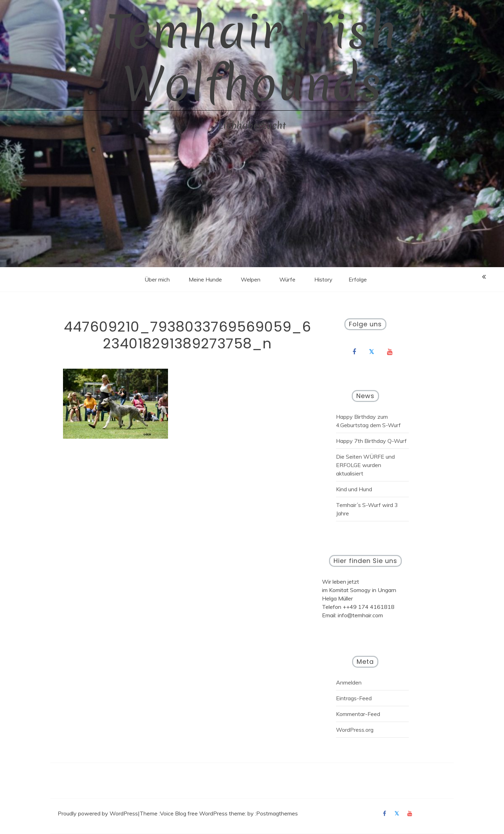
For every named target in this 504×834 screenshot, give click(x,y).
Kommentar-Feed (358, 714)
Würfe (287, 279)
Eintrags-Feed (354, 698)
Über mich (157, 279)
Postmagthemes (277, 813)
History (323, 279)
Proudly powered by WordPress (98, 813)
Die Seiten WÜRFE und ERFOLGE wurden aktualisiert (365, 465)
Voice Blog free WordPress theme (202, 813)
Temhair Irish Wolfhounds (252, 58)
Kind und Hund (354, 489)
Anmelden (349, 682)
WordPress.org (355, 730)
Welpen (251, 279)
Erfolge (358, 279)
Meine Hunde (205, 279)
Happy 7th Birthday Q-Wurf (371, 441)
